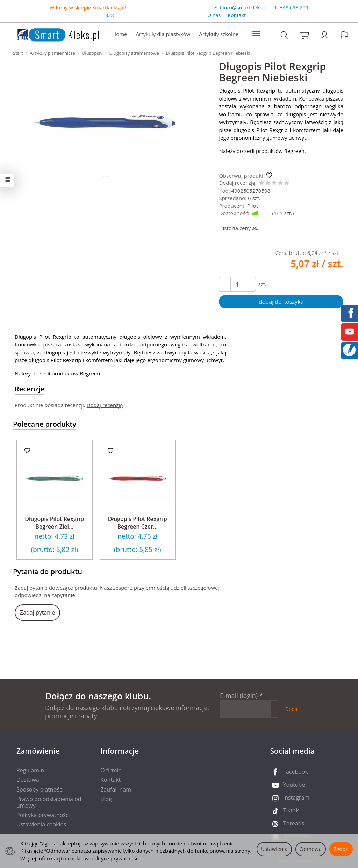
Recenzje (30, 389)
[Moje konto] (324, 35)
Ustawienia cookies (41, 824)
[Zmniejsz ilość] (250, 284)
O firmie (111, 770)
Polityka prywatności (43, 815)
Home (120, 34)
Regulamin (30, 770)
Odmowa (311, 849)
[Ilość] (237, 284)
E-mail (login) (239, 696)
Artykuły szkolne (219, 34)
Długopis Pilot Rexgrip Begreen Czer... (138, 523)
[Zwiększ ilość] (225, 284)
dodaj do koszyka (281, 302)
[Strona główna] (51, 33)
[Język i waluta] (344, 35)
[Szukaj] (285, 35)
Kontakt (237, 15)
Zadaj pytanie (37, 612)
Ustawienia (274, 849)
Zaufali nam (116, 789)
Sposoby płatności (40, 789)
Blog (106, 799)
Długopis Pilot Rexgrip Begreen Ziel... (54, 523)
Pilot (253, 206)
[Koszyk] (305, 35)
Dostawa (28, 780)
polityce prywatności (115, 858)
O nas (214, 15)
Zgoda (341, 849)
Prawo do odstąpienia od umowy (49, 802)
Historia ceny (238, 228)
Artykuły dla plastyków (163, 34)
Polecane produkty (45, 424)
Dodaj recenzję (105, 405)
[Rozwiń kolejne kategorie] (256, 34)
